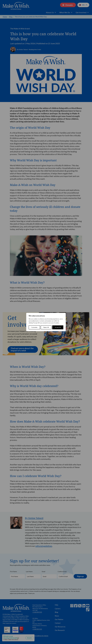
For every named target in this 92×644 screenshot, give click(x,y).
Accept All (58, 327)
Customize (34, 327)
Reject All (46, 327)
